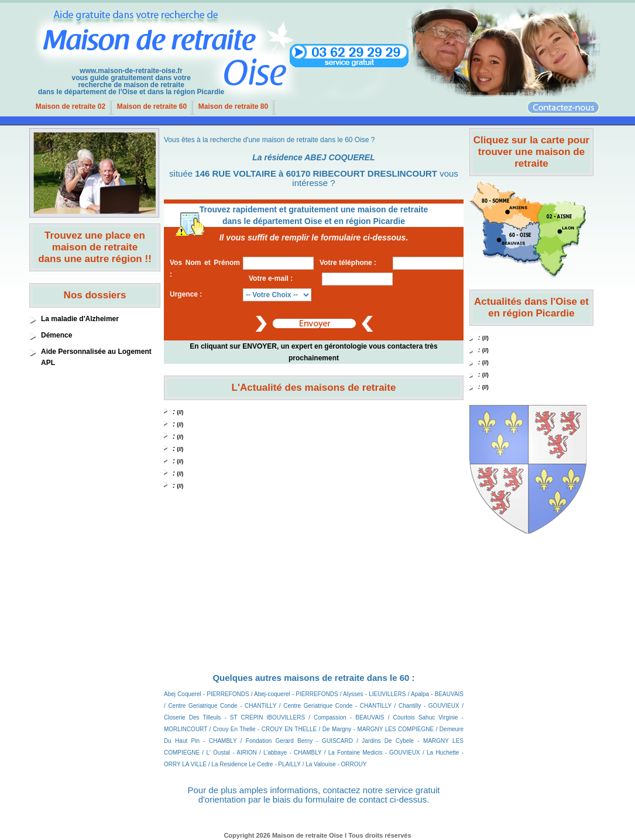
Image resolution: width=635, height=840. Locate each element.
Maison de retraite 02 (71, 106)
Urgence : (186, 294)
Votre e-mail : (271, 278)
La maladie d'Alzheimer (80, 319)
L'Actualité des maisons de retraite (314, 388)
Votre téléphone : (348, 263)
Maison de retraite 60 (152, 106)
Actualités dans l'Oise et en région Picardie (531, 307)
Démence (56, 335)
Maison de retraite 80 (233, 106)
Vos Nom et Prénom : (205, 268)
